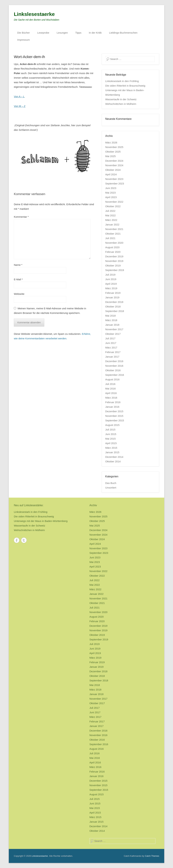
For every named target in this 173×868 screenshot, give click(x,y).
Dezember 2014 (114, 457)
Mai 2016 (110, 389)
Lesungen (62, 33)
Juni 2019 (111, 279)
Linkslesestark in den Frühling (122, 81)
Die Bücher (23, 33)
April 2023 (111, 197)
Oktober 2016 (113, 370)
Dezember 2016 (114, 361)
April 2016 (111, 393)
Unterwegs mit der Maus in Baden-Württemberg (41, 521)
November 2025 (114, 147)
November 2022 (114, 202)
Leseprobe (43, 33)
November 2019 (114, 261)
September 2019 (115, 270)
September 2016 (115, 375)
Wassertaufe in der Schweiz (121, 99)
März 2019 (111, 288)
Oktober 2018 (113, 307)
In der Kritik (95, 33)
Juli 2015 (110, 430)
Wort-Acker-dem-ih (29, 57)
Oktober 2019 (113, 266)
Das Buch (111, 483)
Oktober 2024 (113, 170)
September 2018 (115, 311)
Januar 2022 (112, 225)
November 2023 (114, 179)
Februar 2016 (113, 402)
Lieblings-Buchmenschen (123, 33)
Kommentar (21, 217)
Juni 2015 (111, 434)
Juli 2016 (110, 384)
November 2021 (114, 229)
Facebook (17, 540)
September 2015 (115, 420)
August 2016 (112, 379)
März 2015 (111, 448)
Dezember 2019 (114, 256)
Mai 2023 (110, 193)
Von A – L (19, 96)
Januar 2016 (112, 407)
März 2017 (111, 348)
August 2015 (112, 425)
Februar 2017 (113, 352)
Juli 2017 (110, 338)
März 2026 (111, 143)
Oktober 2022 (113, 206)
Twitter (24, 540)
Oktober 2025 (113, 152)
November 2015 (114, 416)
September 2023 (115, 184)
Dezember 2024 (114, 161)
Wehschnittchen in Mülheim (121, 104)
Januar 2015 (112, 452)
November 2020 (114, 243)
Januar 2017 (112, 357)
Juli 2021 (110, 238)
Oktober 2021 (113, 234)
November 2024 (114, 165)
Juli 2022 (110, 211)
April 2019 (111, 284)
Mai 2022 (110, 215)
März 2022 (111, 220)
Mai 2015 (110, 439)
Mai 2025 (110, 156)
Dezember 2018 (114, 302)
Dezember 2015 (114, 411)
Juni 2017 (111, 343)
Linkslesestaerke (34, 14)
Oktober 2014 (113, 461)
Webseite (19, 294)
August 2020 (112, 247)
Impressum (23, 40)
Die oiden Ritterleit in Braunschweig (125, 86)
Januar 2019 (112, 297)
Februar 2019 (113, 293)
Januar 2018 (112, 325)
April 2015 (111, 443)
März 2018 (111, 320)
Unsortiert (111, 488)
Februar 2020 (113, 252)
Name (18, 265)
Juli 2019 (110, 275)
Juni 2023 (111, 188)
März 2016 (111, 398)
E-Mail (18, 279)
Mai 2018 (110, 316)
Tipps (78, 33)
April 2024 (111, 174)
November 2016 (114, 366)
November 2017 (114, 329)
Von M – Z (20, 106)
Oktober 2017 (113, 334)
